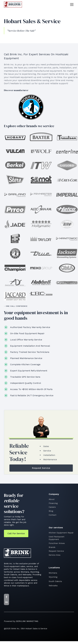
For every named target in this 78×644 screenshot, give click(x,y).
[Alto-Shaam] (41, 209)
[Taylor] (41, 239)
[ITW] (41, 165)
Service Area (54, 555)
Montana (53, 573)
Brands (52, 547)
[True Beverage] (41, 253)
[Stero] (15, 180)
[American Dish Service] (15, 283)
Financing (53, 503)
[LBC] (41, 294)
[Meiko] (41, 268)
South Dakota (55, 581)
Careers (52, 507)
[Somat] (41, 180)
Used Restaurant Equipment (57, 538)
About (52, 499)
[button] (71, 5)
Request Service (56, 551)
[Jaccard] (15, 296)
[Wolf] (41, 151)
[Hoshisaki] (31, 107)
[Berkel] (15, 165)
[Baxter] (41, 137)
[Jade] (15, 224)
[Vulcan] (15, 151)
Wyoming (53, 577)
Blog (51, 511)
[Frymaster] (41, 195)
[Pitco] (15, 209)
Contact (53, 515)
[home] (13, 5)
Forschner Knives (57, 543)
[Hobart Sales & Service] (15, 138)
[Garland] (15, 195)
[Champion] (15, 268)
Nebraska (53, 586)
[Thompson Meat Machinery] (15, 239)
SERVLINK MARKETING (27, 621)
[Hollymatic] (41, 224)
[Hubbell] (41, 283)
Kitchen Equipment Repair (61, 533)
